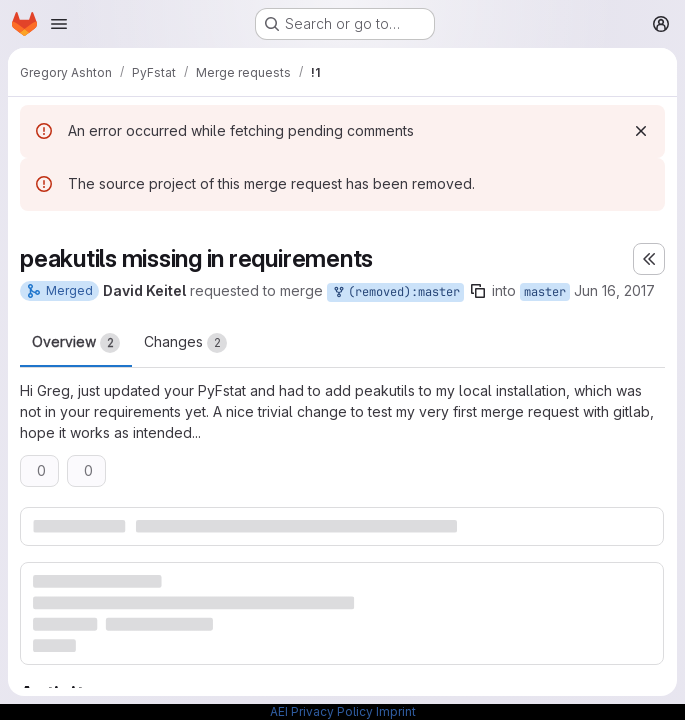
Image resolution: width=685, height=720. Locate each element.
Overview (76, 343)
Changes (185, 343)
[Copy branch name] (478, 291)
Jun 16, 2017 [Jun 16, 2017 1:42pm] (614, 290)
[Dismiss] (641, 131)
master (545, 292)
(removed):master (395, 292)
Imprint (396, 711)
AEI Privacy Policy (321, 711)
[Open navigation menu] (59, 24)
